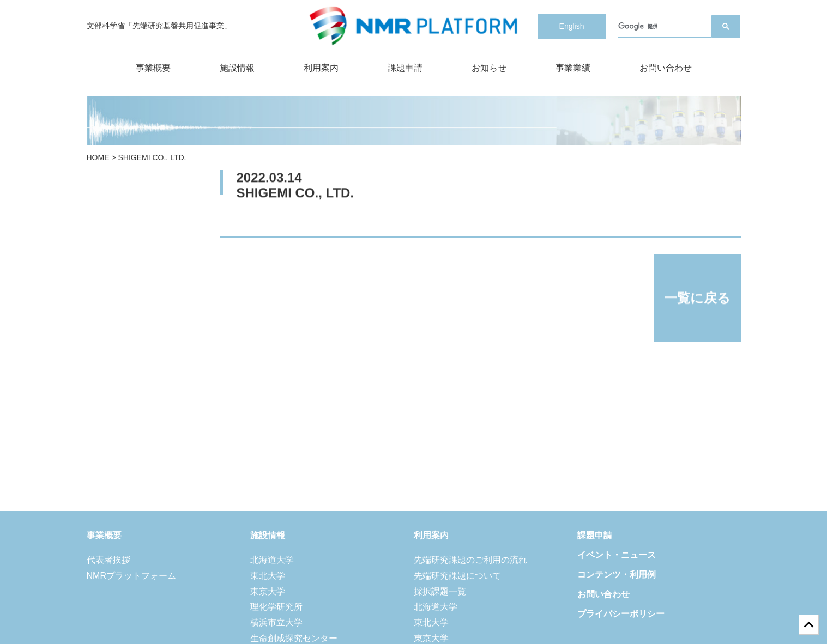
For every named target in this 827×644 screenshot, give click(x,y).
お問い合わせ (666, 68)
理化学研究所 (276, 607)
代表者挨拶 (108, 560)
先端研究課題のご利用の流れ (470, 560)
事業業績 (573, 68)
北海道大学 (272, 560)
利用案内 (321, 68)
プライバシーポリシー (621, 614)
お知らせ (489, 68)
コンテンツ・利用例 (617, 575)
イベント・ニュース (617, 555)
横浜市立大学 (276, 622)
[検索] (665, 27)
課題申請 (405, 68)
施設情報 (237, 68)
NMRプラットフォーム (131, 576)
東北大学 (268, 576)
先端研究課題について (457, 576)
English (572, 26)
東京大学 (268, 591)
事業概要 (153, 68)
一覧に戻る (697, 298)
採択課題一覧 (440, 591)
